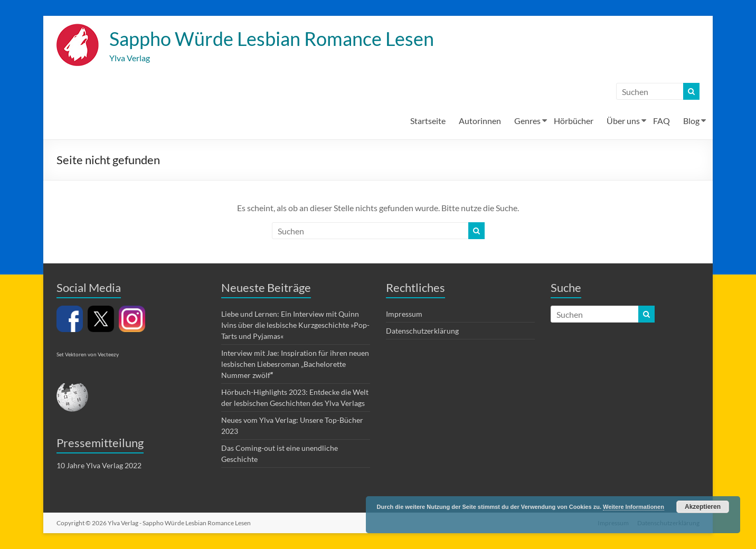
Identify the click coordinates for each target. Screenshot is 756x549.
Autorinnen (480, 121)
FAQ (661, 121)
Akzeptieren (703, 507)
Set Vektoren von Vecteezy (88, 354)
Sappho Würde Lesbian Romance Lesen (272, 39)
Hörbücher (574, 121)
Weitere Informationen (634, 507)
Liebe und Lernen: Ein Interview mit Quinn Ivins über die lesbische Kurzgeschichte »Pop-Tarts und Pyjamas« (295, 325)
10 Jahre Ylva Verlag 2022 (99, 465)
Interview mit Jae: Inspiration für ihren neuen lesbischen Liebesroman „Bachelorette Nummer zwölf (295, 364)
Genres (527, 121)
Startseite (428, 121)
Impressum (404, 314)
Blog (691, 121)
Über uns (623, 121)
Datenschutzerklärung (422, 331)
